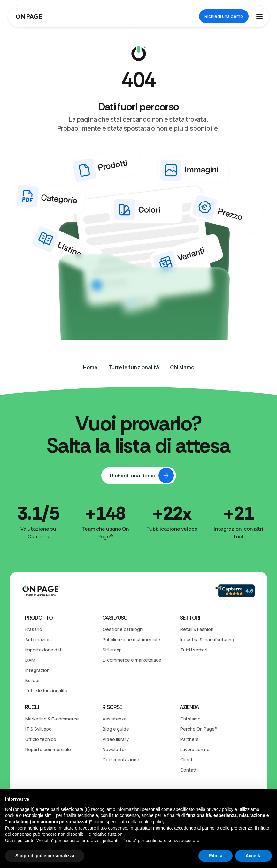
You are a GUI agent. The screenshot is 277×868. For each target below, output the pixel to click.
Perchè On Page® (199, 729)
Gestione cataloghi (123, 629)
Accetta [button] (254, 856)
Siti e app (112, 650)
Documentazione (121, 760)
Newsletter (114, 749)
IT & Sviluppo (38, 729)
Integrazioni (38, 670)
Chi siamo (190, 719)
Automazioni (38, 640)
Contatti (189, 770)
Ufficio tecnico (41, 739)
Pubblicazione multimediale (131, 640)
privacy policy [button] (220, 809)
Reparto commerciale (48, 749)
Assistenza (115, 719)
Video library (116, 739)
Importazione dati (44, 650)
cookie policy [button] (152, 822)
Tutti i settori (194, 650)
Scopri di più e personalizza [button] (45, 856)
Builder (33, 680)
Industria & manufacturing (207, 640)
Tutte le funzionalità (46, 691)
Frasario (34, 629)
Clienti (187, 760)
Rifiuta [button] (216, 856)
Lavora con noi (195, 749)
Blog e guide (116, 729)
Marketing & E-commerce (52, 719)
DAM (30, 660)
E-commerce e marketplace (132, 660)
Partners (189, 739)
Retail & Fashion (197, 629)
